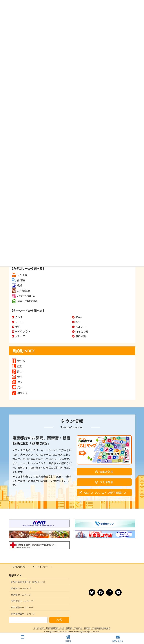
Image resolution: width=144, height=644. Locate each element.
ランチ (19, 317)
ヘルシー (81, 327)
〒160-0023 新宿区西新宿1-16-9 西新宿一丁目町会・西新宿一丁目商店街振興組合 (72, 628)
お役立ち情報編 (23, 296)
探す (17, 388)
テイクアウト (23, 332)
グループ (20, 336)
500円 (79, 317)
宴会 (78, 322)
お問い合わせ (19, 567)
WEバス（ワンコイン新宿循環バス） (106, 493)
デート (19, 322)
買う (17, 382)
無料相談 (81, 336)
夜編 (17, 285)
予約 (18, 327)
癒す (17, 377)
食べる (18, 361)
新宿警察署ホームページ (23, 614)
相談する (20, 393)
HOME (68, 639)
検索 (59, 620)
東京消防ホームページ (22, 607)
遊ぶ (17, 372)
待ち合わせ (82, 332)
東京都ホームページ (21, 595)
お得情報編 (21, 291)
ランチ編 (20, 275)
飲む (17, 366)
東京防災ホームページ (22, 601)
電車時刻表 (106, 472)
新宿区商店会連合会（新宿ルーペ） (29, 582)
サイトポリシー (41, 567)
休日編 (18, 280)
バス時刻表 (106, 482)
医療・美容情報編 (25, 301)
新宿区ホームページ (21, 588)
